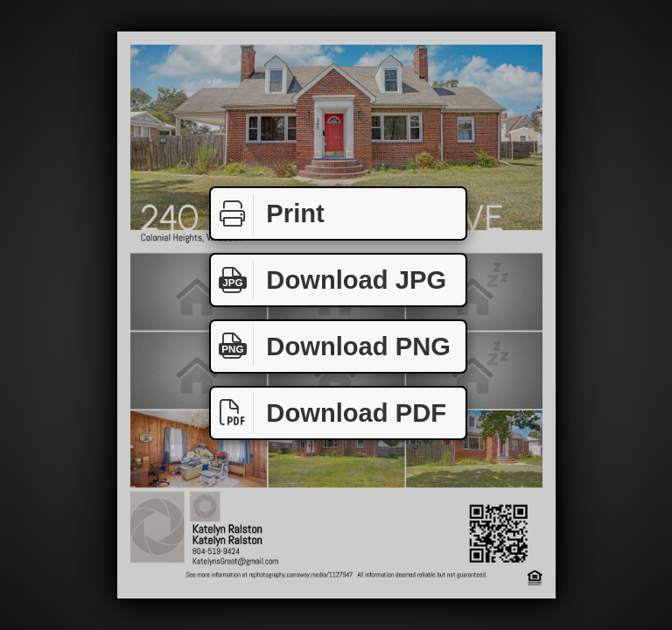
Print (268, 214)
